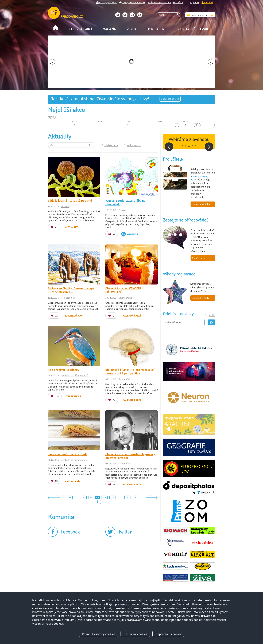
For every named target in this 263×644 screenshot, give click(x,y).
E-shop (206, 29)
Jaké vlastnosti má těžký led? (68, 454)
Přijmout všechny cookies (99, 634)
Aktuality (65, 206)
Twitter (125, 532)
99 (97, 497)
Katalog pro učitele (108, 2)
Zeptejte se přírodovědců (134, 2)
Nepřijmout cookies (168, 634)
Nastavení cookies (135, 634)
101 (112, 497)
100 (105, 497)
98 (91, 497)
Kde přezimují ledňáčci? (64, 370)
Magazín (109, 29)
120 (135, 497)
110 (127, 497)
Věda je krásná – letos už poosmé (70, 201)
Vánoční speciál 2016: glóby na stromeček (125, 202)
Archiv (212, 315)
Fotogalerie (157, 29)
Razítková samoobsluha (159, 2)
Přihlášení (209, 2)
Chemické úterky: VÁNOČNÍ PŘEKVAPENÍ (123, 290)
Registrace (194, 2)
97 (84, 497)
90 (70, 497)
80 (64, 497)
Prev (52, 62)
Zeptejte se (74, 397)
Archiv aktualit (134, 145)
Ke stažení (186, 29)
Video (131, 29)
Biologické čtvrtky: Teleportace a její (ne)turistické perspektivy (130, 372)
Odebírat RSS (111, 145)
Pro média (178, 2)
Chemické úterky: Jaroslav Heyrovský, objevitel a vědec (131, 456)
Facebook (70, 532)
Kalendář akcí (80, 29)
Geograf (123, 210)
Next (211, 62)
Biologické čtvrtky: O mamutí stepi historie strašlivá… (71, 290)
